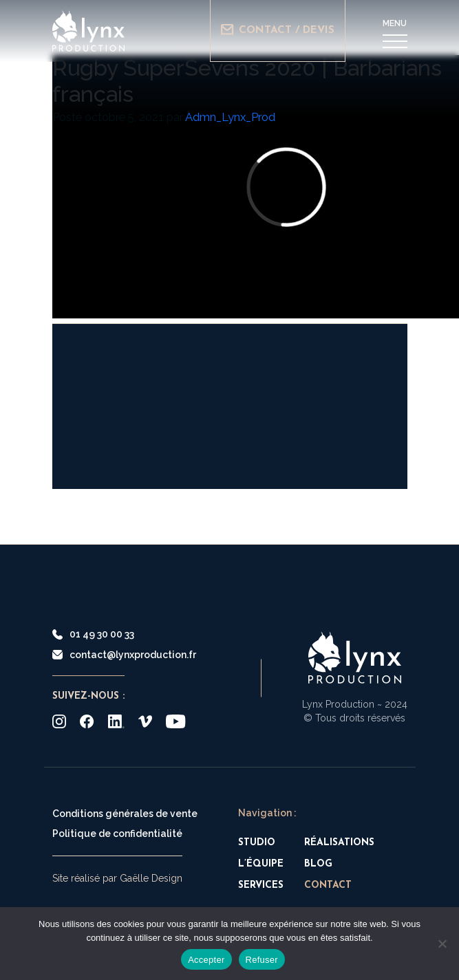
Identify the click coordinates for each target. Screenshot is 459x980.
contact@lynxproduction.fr (124, 655)
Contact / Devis (278, 30)
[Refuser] (442, 944)
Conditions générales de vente (125, 814)
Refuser (262, 960)
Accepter (206, 960)
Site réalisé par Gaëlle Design (117, 878)
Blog (318, 864)
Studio (257, 843)
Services (261, 885)
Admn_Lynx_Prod (230, 117)
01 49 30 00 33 (93, 634)
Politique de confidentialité (117, 834)
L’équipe (261, 864)
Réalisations (339, 843)
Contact (328, 885)
